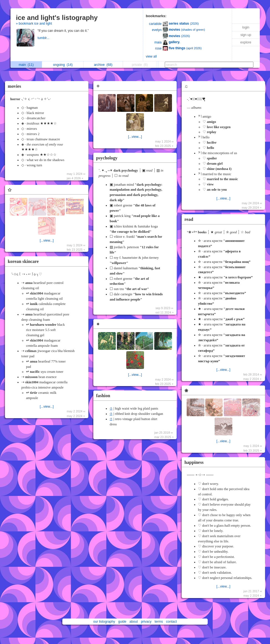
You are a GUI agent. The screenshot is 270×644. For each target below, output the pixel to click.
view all (151, 56)
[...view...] (47, 240)
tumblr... (44, 38)
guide (122, 622)
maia (158, 42)
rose (158, 48)
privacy (146, 622)
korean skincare (23, 261)
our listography (104, 622)
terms (159, 622)
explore (246, 42)
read (189, 219)
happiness (194, 462)
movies (14, 86)
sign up (246, 35)
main (26, 65)
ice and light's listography (57, 18)
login (246, 27)
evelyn (157, 30)
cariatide (155, 24)
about (134, 622)
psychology (107, 158)
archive (103, 65)
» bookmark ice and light (34, 24)
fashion (103, 396)
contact (172, 622)
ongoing (63, 65)
